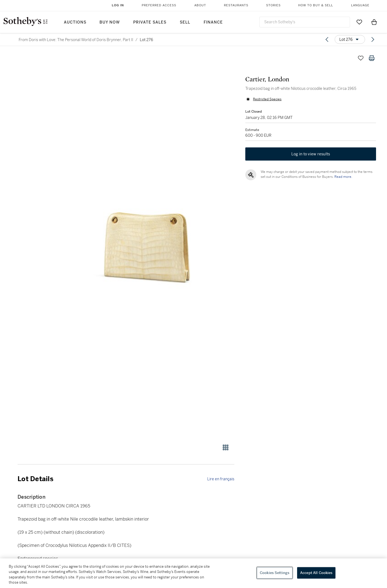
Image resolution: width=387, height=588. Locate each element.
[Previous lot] (327, 39)
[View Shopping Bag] (374, 22)
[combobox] (305, 22)
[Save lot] (361, 58)
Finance (213, 22)
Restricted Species (267, 99)
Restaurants (236, 5)
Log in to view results (311, 154)
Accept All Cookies (316, 573)
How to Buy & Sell (316, 5)
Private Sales (150, 22)
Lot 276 (146, 40)
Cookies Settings (275, 573)
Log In (118, 5)
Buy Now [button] (110, 22)
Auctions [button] (75, 22)
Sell (185, 22)
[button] (147, 245)
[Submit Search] (344, 22)
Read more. (343, 177)
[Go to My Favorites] (359, 22)
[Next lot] (373, 39)
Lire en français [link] (221, 479)
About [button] (200, 5)
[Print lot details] (372, 58)
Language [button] (360, 5)
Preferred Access (159, 5)
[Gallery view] (226, 447)
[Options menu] (350, 39)
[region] (193, 573)
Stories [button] (273, 5)
